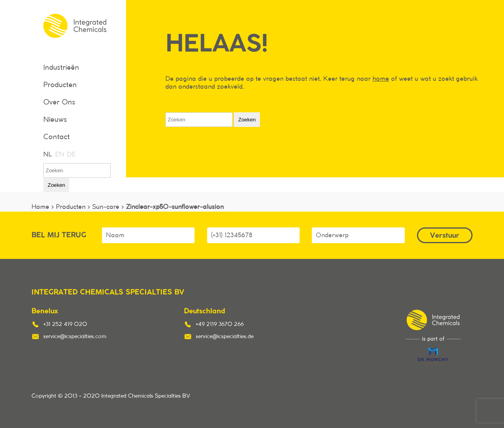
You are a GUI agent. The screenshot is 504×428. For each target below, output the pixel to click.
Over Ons (59, 102)
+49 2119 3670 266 (220, 324)
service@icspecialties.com (75, 337)
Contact (57, 137)
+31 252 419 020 (65, 324)
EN (59, 154)
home (381, 79)
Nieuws (55, 120)
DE (71, 154)
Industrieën (61, 68)
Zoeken (56, 185)
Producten (60, 85)
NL (47, 154)
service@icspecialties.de (225, 337)
